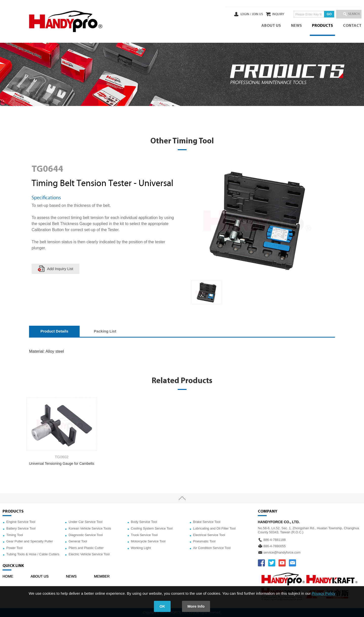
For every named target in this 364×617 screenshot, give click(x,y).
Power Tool (14, 548)
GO (322, 14)
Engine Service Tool (21, 522)
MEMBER (102, 576)
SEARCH (351, 14)
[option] (207, 293)
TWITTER (272, 563)
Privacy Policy (323, 593)
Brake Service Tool (207, 522)
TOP (182, 498)
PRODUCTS (322, 26)
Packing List (105, 331)
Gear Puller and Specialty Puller (30, 541)
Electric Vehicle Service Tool (89, 554)
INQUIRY (271, 14)
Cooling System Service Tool (152, 528)
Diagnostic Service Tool (86, 535)
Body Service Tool (144, 522)
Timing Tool (15, 535)
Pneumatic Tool (204, 541)
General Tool (78, 541)
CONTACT (352, 26)
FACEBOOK (261, 563)
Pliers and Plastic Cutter (86, 548)
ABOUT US (271, 26)
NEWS (296, 26)
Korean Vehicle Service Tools (90, 528)
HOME (8, 576)
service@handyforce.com (282, 552)
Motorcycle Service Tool (148, 541)
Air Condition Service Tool (212, 548)
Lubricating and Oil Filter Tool (214, 528)
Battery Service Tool (21, 528)
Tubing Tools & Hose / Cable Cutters (33, 554)
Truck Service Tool (144, 535)
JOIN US (244, 14)
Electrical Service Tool (209, 535)
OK (162, 606)
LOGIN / (232, 14)
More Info (196, 606)
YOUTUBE (282, 563)
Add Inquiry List (60, 269)
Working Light (141, 548)
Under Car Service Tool (85, 522)
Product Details (54, 331)
